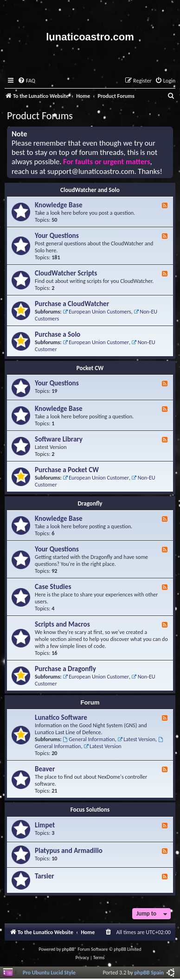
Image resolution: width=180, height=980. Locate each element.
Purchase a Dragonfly (65, 669)
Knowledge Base (59, 205)
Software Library (59, 439)
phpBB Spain (149, 972)
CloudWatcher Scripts (66, 273)
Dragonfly (90, 503)
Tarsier (45, 876)
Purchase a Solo (58, 334)
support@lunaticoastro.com (91, 171)
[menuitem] (26, 81)
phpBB (68, 949)
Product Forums (40, 116)
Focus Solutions (90, 810)
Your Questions (57, 236)
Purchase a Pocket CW (67, 470)
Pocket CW (90, 368)
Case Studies (53, 587)
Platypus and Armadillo (69, 851)
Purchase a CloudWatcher (72, 304)
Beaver (45, 769)
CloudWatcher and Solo (90, 190)
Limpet (45, 825)
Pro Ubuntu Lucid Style (49, 972)
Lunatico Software (61, 717)
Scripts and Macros (62, 624)
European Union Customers (97, 311)
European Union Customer (96, 342)
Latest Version (136, 739)
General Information (89, 739)
